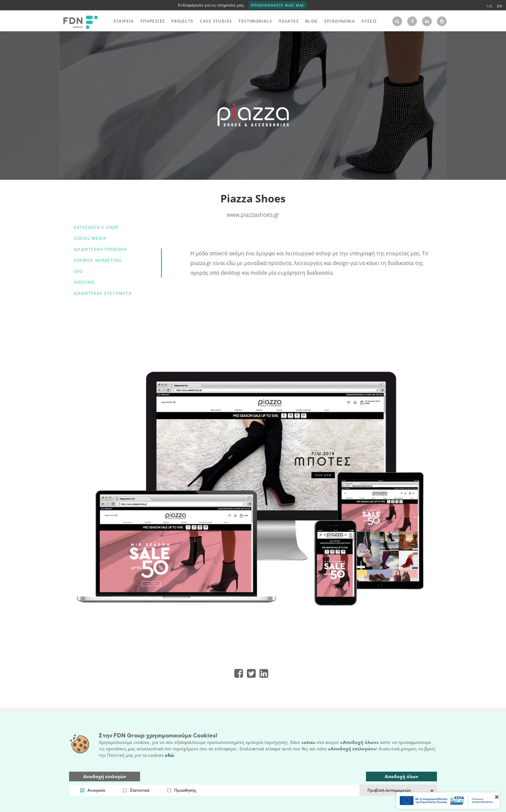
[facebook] (412, 21)
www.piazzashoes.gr (253, 215)
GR (490, 6)
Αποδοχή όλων (401, 777)
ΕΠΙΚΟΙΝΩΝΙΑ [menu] (340, 21)
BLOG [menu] (312, 21)
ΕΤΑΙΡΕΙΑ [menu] (124, 21)
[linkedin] (427, 21)
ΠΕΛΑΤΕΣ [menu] (289, 21)
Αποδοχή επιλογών (105, 777)
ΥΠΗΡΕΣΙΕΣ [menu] (153, 21)
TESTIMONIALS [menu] (255, 21)
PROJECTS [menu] (182, 21)
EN (500, 6)
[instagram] (442, 21)
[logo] (79, 21)
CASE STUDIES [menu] (216, 21)
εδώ (169, 755)
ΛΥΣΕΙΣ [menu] (369, 21)
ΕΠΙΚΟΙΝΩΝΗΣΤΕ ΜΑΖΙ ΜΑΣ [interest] (278, 5)
